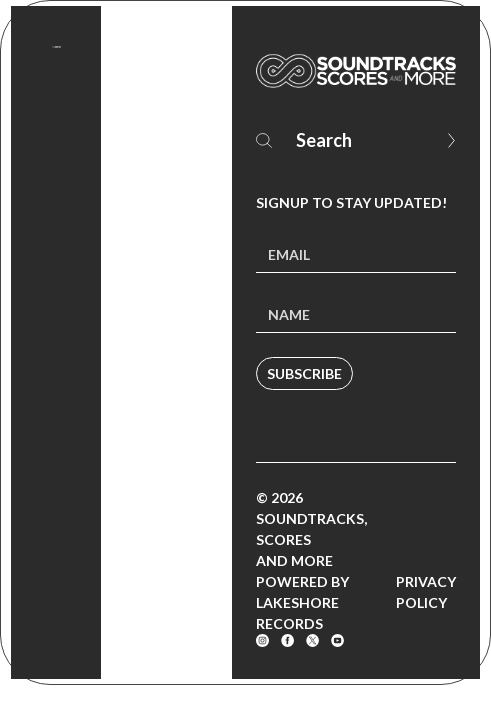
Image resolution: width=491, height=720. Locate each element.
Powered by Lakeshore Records (302, 602)
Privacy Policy (426, 592)
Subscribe (304, 373)
